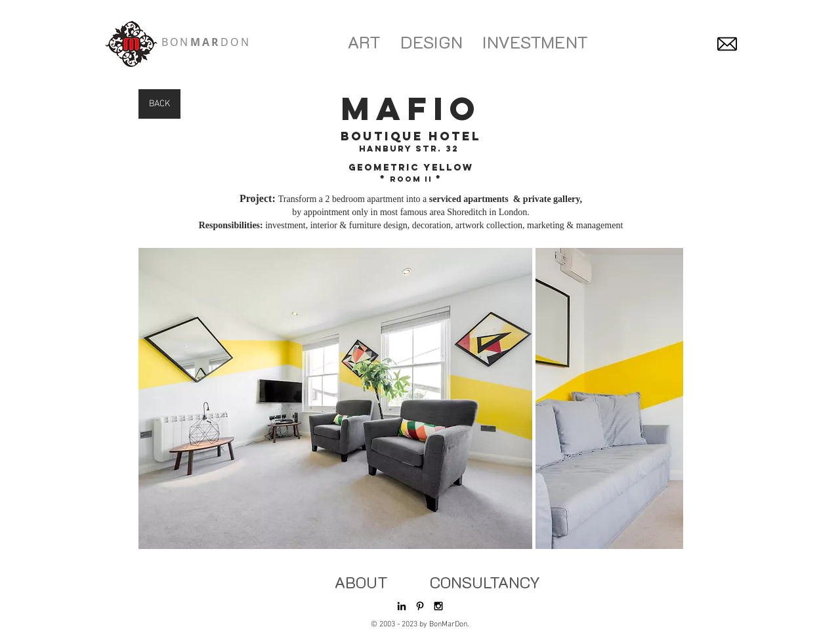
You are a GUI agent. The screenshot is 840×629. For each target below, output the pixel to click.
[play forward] (667, 398)
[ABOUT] (361, 582)
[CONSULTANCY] (485, 582)
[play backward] (155, 398)
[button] (335, 398)
